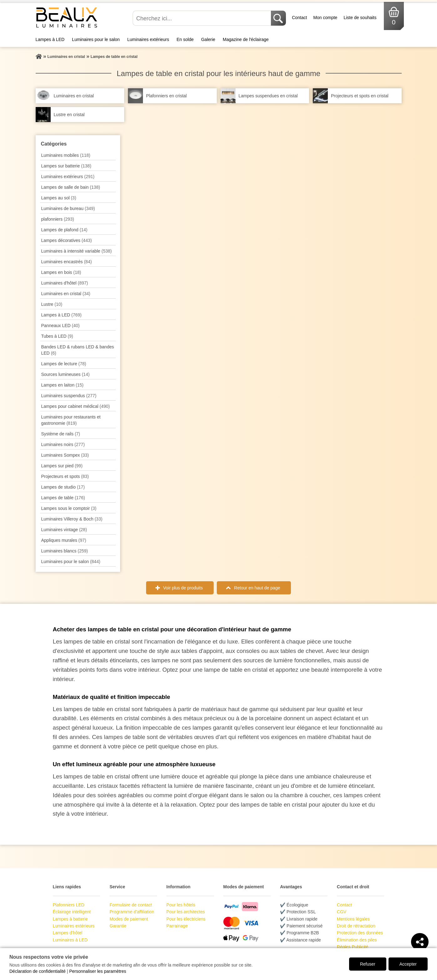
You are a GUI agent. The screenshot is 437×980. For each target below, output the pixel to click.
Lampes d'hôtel (68, 933)
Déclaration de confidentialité (38, 971)
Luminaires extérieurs (148, 39)
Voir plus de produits (183, 588)
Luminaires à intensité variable (77, 251)
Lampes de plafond (64, 230)
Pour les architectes (186, 912)
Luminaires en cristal (66, 294)
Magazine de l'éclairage (246, 39)
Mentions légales (353, 919)
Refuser (368, 964)
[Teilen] (420, 942)
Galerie (208, 39)
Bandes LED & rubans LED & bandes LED (78, 350)
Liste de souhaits (360, 18)
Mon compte (325, 18)
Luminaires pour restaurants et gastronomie (71, 420)
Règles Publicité (353, 947)
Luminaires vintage (64, 530)
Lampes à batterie (70, 919)
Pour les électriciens (186, 919)
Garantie (118, 926)
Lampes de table (63, 498)
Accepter (408, 964)
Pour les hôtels (181, 905)
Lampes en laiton (62, 385)
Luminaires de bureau (68, 208)
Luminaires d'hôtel (65, 283)
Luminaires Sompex (65, 455)
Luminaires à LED (70, 940)
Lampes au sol (59, 198)
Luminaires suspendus (69, 396)
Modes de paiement (129, 919)
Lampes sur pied (62, 466)
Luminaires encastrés (67, 262)
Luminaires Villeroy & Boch (72, 519)
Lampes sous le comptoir (69, 508)
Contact (299, 18)
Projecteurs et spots (65, 476)
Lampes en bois (61, 272)
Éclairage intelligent (72, 912)
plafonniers (58, 219)
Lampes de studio (63, 487)
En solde (185, 39)
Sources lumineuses (66, 374)
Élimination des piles (357, 940)
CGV (342, 912)
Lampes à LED (50, 39)
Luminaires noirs (63, 444)
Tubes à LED (57, 336)
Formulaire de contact (131, 905)
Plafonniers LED (69, 905)
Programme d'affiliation (132, 912)
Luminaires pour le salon (96, 39)
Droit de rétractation (356, 926)
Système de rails (61, 434)
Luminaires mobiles (66, 155)
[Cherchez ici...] (202, 18)
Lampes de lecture (64, 364)
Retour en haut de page (257, 588)
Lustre (52, 304)
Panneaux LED (61, 326)
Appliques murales (64, 540)
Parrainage (177, 926)
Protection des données (360, 933)
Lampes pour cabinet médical (76, 406)
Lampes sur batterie (66, 166)
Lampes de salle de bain (71, 187)
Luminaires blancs (65, 551)
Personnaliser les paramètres (98, 971)
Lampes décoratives (67, 240)
